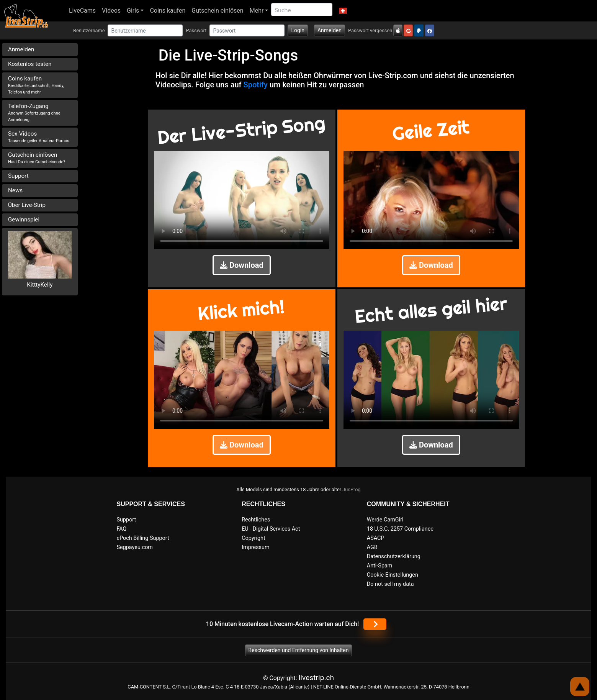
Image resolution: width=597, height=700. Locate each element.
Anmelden (330, 30)
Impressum (255, 547)
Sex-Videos (39, 137)
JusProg (352, 489)
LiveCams (82, 11)
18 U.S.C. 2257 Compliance (400, 529)
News (15, 190)
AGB (372, 547)
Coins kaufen (168, 11)
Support (18, 176)
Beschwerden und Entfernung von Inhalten (299, 650)
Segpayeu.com (135, 547)
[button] (343, 11)
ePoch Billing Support (143, 538)
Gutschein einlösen (217, 11)
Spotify (256, 85)
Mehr (257, 11)
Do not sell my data (390, 584)
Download (242, 265)
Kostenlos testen (30, 64)
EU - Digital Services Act (271, 529)
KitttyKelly (40, 285)
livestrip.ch (316, 678)
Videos (111, 11)
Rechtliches (256, 520)
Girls (133, 11)
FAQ (122, 529)
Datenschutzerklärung (394, 557)
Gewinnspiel (24, 220)
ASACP (376, 538)
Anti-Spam (380, 566)
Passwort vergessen (370, 30)
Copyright (253, 538)
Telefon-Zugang (34, 112)
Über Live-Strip (27, 205)
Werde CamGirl (385, 520)
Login (298, 30)
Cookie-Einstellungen (393, 575)
